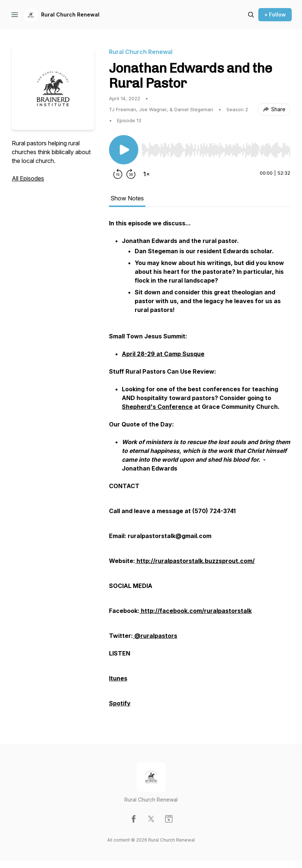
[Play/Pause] (124, 150)
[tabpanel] (200, 467)
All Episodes (28, 178)
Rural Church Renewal (70, 14)
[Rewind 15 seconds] (118, 174)
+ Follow (275, 14)
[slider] (216, 150)
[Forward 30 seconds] (131, 174)
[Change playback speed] (146, 174)
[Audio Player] (216, 148)
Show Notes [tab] (127, 198)
